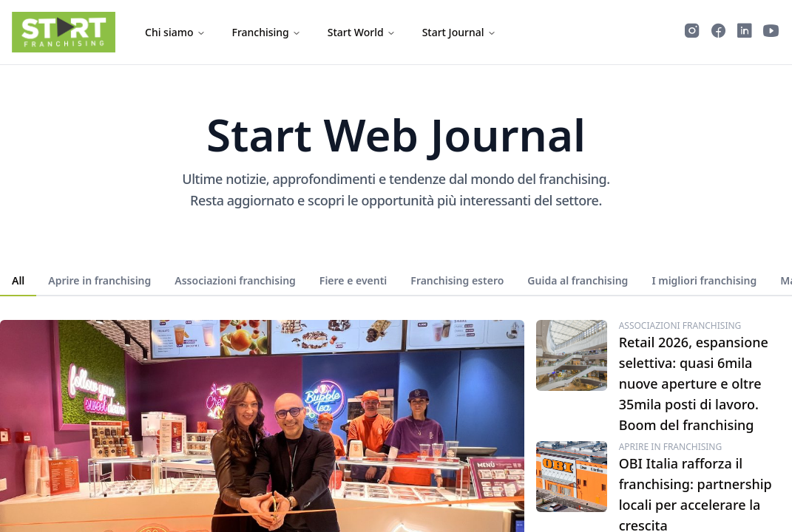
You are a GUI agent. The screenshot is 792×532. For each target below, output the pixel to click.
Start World (362, 32)
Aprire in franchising (99, 280)
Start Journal (459, 32)
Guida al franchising (578, 280)
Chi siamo (175, 32)
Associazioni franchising (235, 280)
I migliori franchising (704, 280)
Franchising (267, 32)
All (18, 280)
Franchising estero (457, 280)
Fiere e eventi (353, 280)
